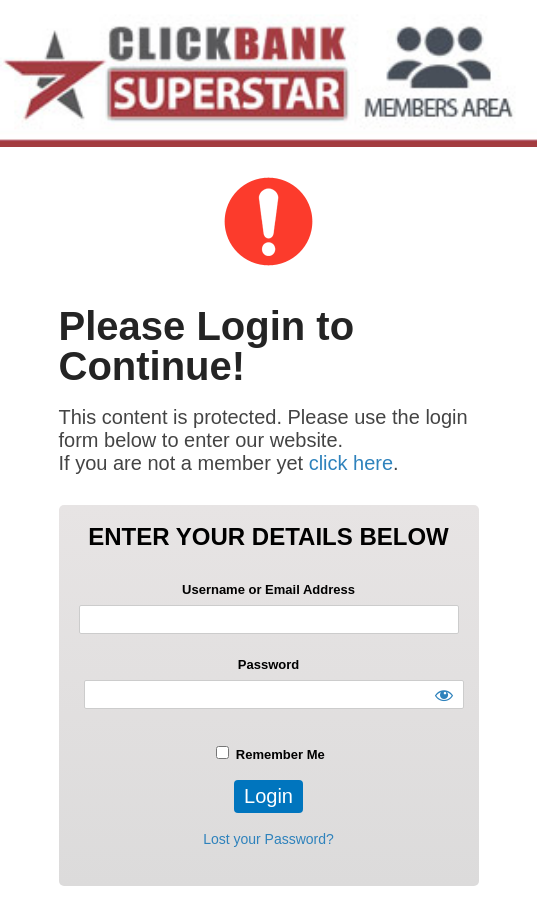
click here (351, 463)
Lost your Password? (268, 839)
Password (268, 664)
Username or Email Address (268, 589)
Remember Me (270, 754)
